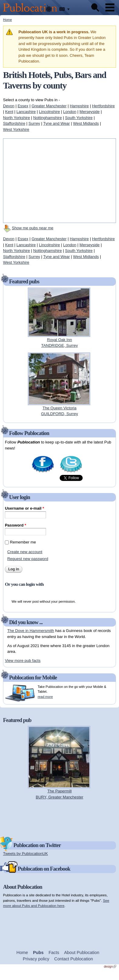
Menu (110, 8)
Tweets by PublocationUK (25, 854)
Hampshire (79, 106)
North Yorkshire (17, 118)
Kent (9, 112)
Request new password (28, 559)
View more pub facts (23, 661)
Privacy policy (36, 959)
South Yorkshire (79, 118)
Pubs (38, 953)
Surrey (34, 123)
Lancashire (26, 112)
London (70, 112)
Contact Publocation (74, 959)
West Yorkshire (16, 129)
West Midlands (86, 123)
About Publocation (82, 953)
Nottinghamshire (48, 118)
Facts (54, 953)
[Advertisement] (60, 817)
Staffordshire (14, 123)
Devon (9, 106)
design (110, 967)
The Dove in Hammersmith (31, 631)
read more (45, 697)
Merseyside (90, 112)
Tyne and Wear (57, 123)
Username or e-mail (24, 508)
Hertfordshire (103, 106)
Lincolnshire (50, 112)
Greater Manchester (49, 106)
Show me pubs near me (33, 228)
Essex (23, 106)
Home (7, 20)
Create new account (25, 552)
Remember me (23, 542)
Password (15, 525)
